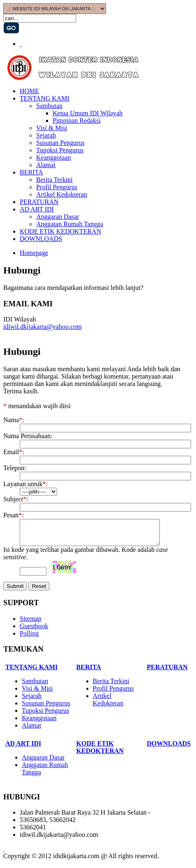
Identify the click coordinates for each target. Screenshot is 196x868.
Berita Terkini (54, 180)
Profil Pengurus (57, 187)
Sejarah (46, 135)
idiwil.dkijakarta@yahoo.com (43, 327)
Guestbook (34, 631)
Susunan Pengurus (60, 143)
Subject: (16, 499)
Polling (29, 638)
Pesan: (14, 515)
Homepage (34, 253)
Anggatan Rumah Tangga (70, 224)
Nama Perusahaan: (28, 436)
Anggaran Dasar (58, 217)
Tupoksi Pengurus (60, 150)
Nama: (14, 420)
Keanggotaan (53, 157)
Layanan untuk (25, 484)
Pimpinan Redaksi (77, 121)
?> (38, 492)
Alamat (46, 165)
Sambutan (49, 106)
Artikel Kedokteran (62, 194)
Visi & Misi (52, 128)
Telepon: (15, 468)
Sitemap (30, 623)
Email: (14, 452)
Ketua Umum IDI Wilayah (88, 113)
